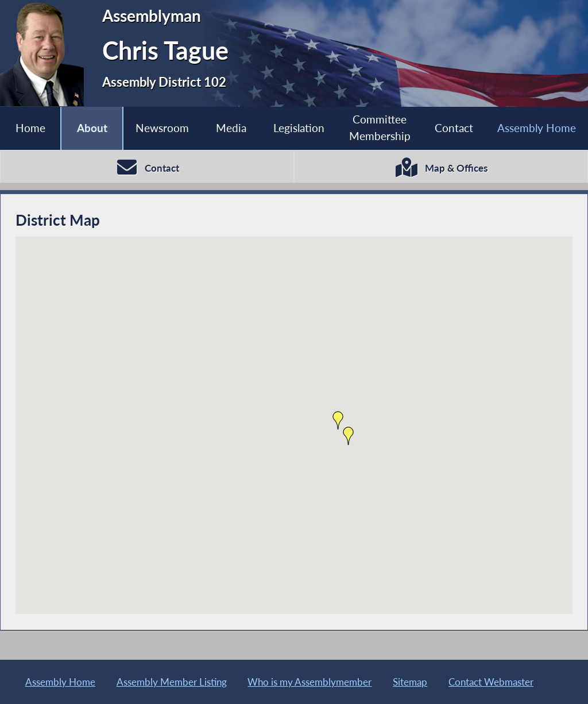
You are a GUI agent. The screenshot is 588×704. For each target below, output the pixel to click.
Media (231, 128)
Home (30, 128)
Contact (454, 128)
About (92, 128)
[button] (349, 436)
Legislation (299, 128)
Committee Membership (380, 127)
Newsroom (162, 128)
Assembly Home (537, 128)
